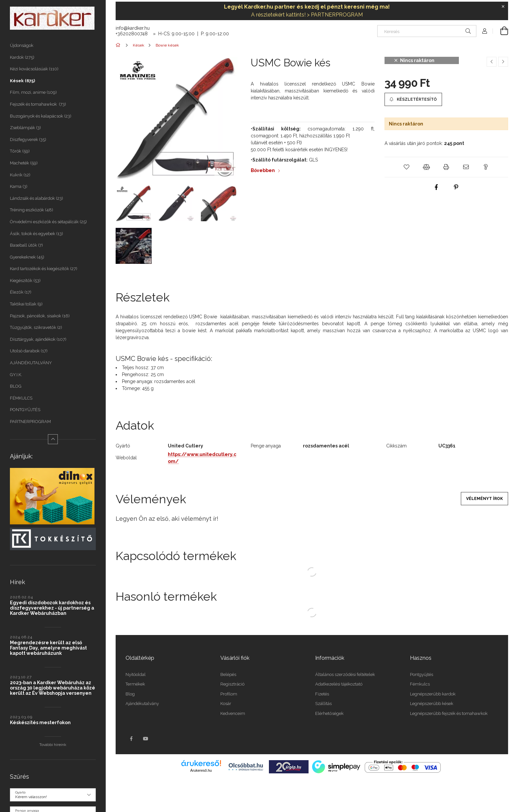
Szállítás (323, 704)
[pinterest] (456, 187)
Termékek (135, 684)
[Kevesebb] (53, 439)
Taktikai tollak (26, 304)
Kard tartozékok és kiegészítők (44, 269)
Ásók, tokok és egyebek (37, 234)
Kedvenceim (233, 713)
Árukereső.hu (201, 770)
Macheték (24, 163)
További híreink (53, 745)
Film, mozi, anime (33, 92)
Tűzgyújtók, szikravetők (36, 327)
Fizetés (322, 694)
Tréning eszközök (32, 210)
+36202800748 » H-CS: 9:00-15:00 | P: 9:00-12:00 (172, 34)
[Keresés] (427, 31)
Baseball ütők (26, 245)
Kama (19, 186)
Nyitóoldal (136, 674)
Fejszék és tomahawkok (38, 104)
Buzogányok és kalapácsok (41, 116)
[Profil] (485, 31)
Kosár (226, 704)
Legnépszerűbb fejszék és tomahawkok (449, 713)
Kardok (22, 57)
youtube (146, 739)
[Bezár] (503, 7)
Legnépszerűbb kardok (433, 694)
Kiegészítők (25, 281)
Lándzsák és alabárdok (37, 198)
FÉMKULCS (21, 398)
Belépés (228, 674)
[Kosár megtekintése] (500, 31)
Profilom (229, 694)
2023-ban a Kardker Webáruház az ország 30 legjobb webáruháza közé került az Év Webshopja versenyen (53, 688)
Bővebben (263, 170)
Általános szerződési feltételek (345, 674)
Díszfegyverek (28, 140)
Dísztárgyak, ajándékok (38, 339)
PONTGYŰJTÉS (25, 410)
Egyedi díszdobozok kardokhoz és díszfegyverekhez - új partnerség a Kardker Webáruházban (52, 608)
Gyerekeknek (27, 257)
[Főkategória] (119, 45)
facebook (131, 739)
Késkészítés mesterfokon (40, 723)
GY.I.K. (16, 375)
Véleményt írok (484, 499)
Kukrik (20, 175)
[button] (413, 99)
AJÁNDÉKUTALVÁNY (31, 363)
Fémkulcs (420, 684)
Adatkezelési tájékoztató (339, 684)
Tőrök (20, 151)
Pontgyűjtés (422, 674)
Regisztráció (232, 684)
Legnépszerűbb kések (432, 704)
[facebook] (436, 187)
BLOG (16, 386)
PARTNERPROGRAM (30, 422)
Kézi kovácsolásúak (34, 69)
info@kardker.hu (133, 28)
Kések (22, 81)
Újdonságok (22, 45)
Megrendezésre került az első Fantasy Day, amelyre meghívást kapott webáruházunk (48, 648)
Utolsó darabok (29, 351)
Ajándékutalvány (142, 704)
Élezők (21, 292)
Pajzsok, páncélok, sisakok (40, 316)
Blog (130, 694)
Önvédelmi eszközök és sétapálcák (48, 222)
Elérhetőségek (329, 713)
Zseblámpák (25, 128)
